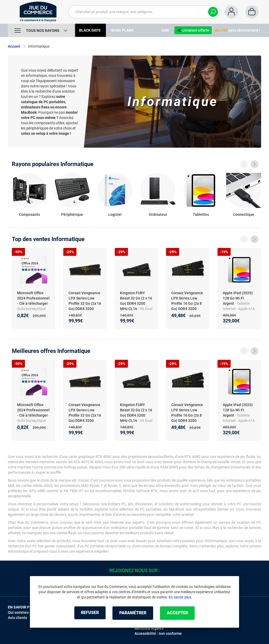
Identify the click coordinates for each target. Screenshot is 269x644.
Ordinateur (158, 214)
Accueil (14, 46)
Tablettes (201, 214)
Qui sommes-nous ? (24, 612)
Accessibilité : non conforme (158, 633)
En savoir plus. (180, 597)
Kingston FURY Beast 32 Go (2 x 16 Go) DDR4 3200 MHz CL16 (136, 301)
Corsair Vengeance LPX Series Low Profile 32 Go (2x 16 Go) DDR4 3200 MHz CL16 (85, 303)
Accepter (179, 613)
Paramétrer (133, 613)
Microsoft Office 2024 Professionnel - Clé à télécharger (33, 298)
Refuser (88, 613)
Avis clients (17, 618)
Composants (29, 214)
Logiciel (115, 214)
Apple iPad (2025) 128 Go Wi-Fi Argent (238, 298)
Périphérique (72, 214)
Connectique (244, 214)
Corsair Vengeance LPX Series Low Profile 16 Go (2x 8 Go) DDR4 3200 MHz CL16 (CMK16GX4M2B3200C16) (187, 309)
